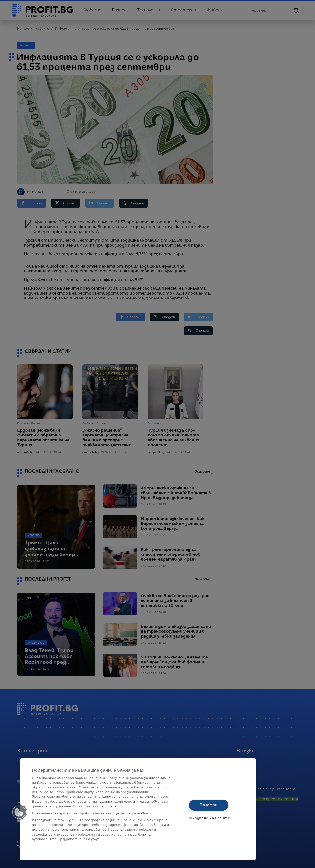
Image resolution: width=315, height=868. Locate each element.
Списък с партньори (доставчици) (62, 845)
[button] (19, 812)
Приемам (209, 805)
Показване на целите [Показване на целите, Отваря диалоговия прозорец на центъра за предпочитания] (209, 818)
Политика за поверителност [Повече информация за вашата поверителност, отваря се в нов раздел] (98, 806)
